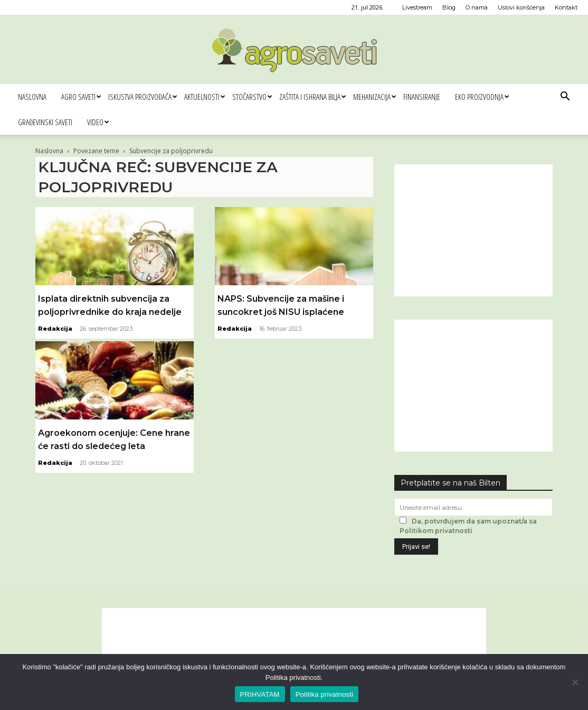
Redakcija (55, 329)
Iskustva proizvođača (143, 97)
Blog (449, 7)
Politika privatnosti (325, 694)
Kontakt (566, 7)
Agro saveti (81, 97)
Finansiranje (422, 97)
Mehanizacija (374, 97)
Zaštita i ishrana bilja (312, 97)
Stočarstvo (252, 97)
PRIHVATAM (260, 694)
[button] (565, 97)
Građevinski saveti (45, 122)
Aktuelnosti (205, 97)
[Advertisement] (473, 230)
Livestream (417, 7)
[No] (575, 682)
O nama (477, 7)
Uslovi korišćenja (521, 7)
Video (98, 122)
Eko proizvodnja (482, 97)
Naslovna (32, 97)
